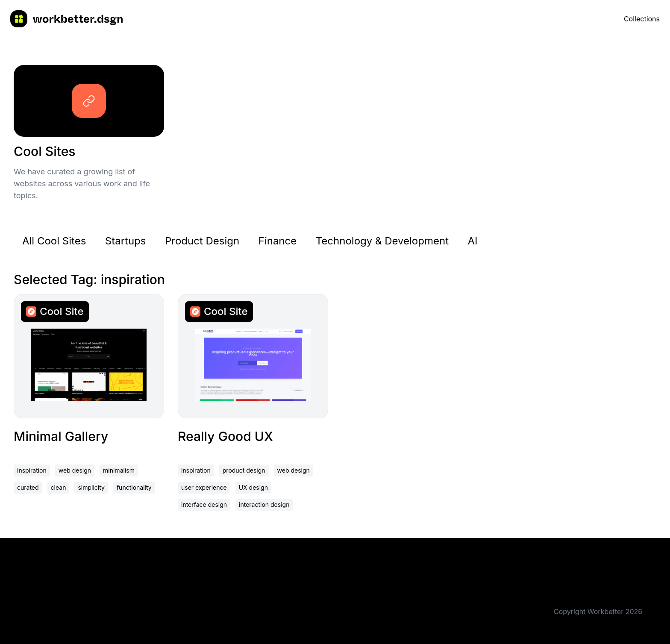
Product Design (202, 241)
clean (59, 487)
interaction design (264, 504)
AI (473, 241)
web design (75, 470)
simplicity (91, 487)
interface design (204, 504)
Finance (278, 241)
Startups (126, 241)
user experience (204, 487)
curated (28, 487)
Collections (642, 19)
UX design (253, 487)
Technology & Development (382, 241)
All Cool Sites (54, 241)
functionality (134, 487)
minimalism (119, 470)
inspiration (32, 470)
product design (244, 470)
